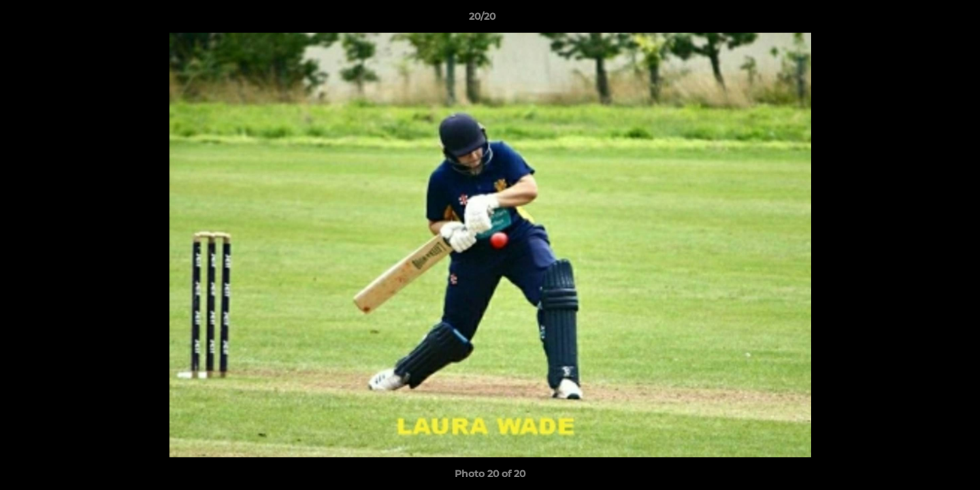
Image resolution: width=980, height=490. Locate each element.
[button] (923, 20)
